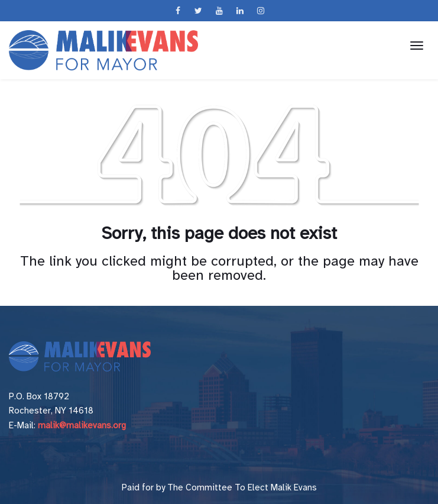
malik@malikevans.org (82, 425)
